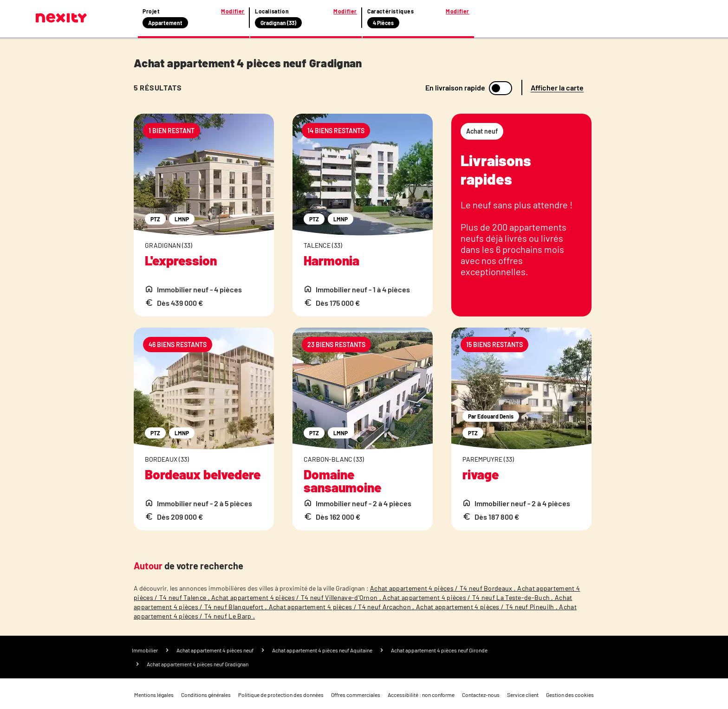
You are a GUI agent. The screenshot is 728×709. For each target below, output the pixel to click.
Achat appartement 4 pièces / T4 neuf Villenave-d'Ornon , (297, 597)
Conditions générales (206, 695)
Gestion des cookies (570, 695)
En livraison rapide (455, 88)
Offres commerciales (356, 695)
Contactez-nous (481, 695)
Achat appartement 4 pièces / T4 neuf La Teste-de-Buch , (469, 597)
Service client (523, 695)
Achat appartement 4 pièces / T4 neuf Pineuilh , (487, 607)
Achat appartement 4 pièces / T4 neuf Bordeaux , (444, 588)
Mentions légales (154, 695)
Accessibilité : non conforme (421, 695)
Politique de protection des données (281, 695)
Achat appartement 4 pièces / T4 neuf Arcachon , (342, 607)
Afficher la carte (557, 87)
